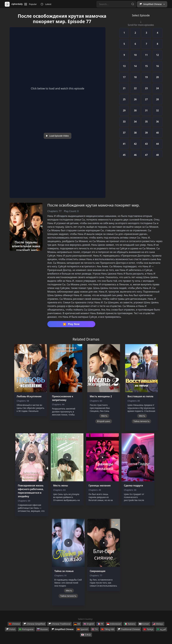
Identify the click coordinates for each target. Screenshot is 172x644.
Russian (43, 629)
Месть (104, 416)
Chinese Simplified (34, 624)
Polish (11, 629)
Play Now (71, 324)
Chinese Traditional (59, 624)
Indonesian (114, 624)
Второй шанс (104, 421)
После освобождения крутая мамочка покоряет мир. (94, 205)
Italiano (130, 624)
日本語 (86, 635)
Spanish (83, 629)
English (89, 624)
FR (100, 624)
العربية (161, 629)
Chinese (14, 624)
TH (95, 629)
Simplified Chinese (63, 629)
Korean (144, 624)
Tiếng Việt (108, 629)
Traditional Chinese (129, 629)
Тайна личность (142, 421)
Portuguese (26, 629)
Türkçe (148, 629)
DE (77, 624)
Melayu (158, 624)
